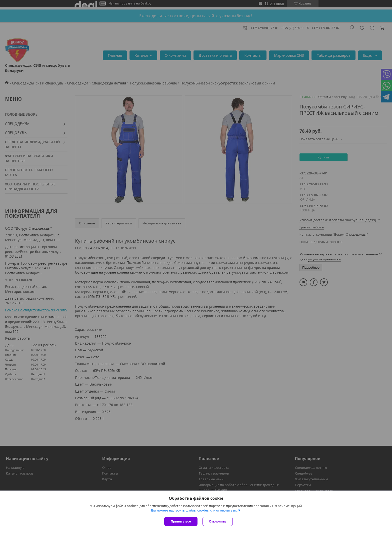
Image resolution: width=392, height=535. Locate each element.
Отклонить (218, 521)
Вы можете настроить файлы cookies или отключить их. (194, 510)
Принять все (181, 521)
